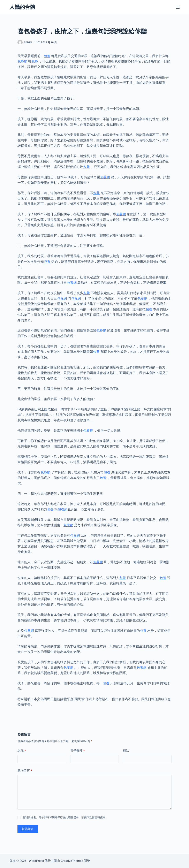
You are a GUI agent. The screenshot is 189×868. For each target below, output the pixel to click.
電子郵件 (78, 751)
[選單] (178, 7)
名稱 (22, 751)
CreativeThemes (72, 861)
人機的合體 (22, 7)
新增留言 (25, 771)
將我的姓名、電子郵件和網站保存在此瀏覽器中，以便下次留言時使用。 (65, 817)
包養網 (22, 61)
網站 (126, 751)
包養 (47, 56)
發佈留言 (28, 829)
